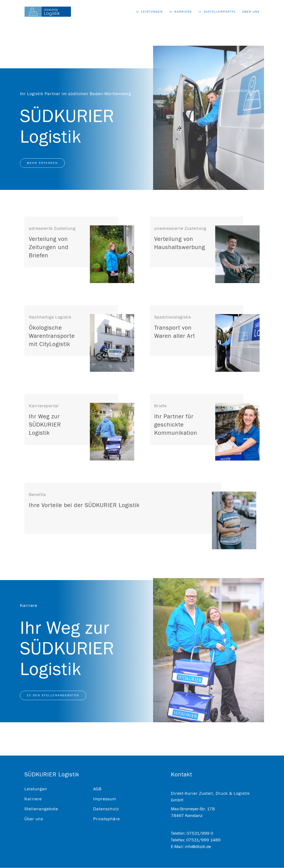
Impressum (105, 799)
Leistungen (151, 12)
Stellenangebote (41, 809)
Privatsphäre (106, 819)
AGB (97, 789)
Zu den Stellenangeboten (53, 696)
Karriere (182, 12)
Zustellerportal (219, 12)
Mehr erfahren (42, 163)
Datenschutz (106, 809)
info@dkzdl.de (198, 847)
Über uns (251, 12)
